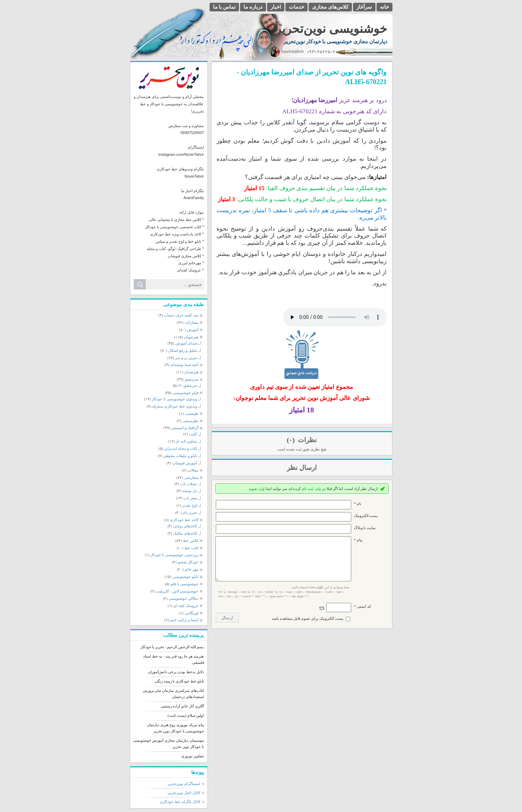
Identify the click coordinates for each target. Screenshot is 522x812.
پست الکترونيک (366, 516)
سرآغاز (364, 7)
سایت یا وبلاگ (365, 528)
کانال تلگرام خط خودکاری (180, 802)
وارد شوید (256, 489)
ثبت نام (308, 489)
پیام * (358, 540)
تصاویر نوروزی (193, 756)
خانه (384, 7)
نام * (358, 503)
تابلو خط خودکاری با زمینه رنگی (179, 681)
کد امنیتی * (362, 615)
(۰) (291, 440)
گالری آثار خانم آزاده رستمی (182, 706)
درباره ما (253, 7)
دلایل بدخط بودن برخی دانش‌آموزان (176, 672)
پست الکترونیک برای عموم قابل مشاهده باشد (307, 627)
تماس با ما (224, 7)
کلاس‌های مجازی (330, 7)
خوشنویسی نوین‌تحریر (331, 29)
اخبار (276, 7)
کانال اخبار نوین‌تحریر (184, 793)
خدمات (297, 7)
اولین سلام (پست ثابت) (186, 715)
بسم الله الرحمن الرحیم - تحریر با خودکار (172, 647)
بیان (318, 489)
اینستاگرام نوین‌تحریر (184, 784)
